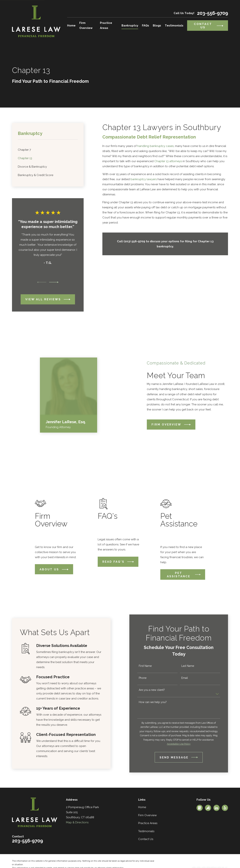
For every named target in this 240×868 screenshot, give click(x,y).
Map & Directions (77, 822)
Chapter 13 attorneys (168, 161)
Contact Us (146, 839)
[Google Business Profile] (199, 808)
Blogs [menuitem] (157, 26)
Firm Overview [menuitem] (86, 25)
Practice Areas (148, 823)
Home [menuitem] (71, 26)
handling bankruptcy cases (155, 146)
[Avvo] (208, 808)
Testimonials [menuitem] (174, 26)
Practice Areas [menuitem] (106, 25)
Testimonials (146, 831)
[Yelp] (225, 808)
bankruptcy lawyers (144, 179)
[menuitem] (48, 150)
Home (142, 807)
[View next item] (54, 282)
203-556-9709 (213, 13)
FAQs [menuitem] (145, 26)
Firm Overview (147, 815)
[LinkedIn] (216, 808)
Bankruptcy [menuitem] (130, 26)
